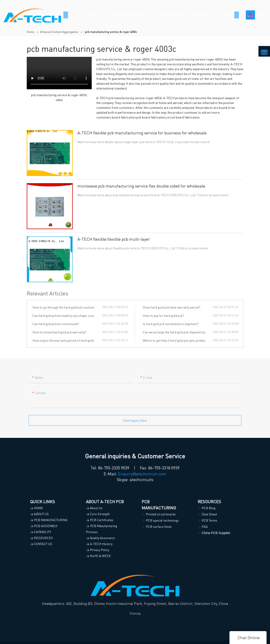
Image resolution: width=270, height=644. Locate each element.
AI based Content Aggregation (59, 32)
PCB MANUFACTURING (130, 15)
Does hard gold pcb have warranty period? (172, 307)
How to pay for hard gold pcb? (163, 315)
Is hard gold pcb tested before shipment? (171, 324)
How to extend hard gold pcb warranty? (59, 332)
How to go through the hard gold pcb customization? (67, 307)
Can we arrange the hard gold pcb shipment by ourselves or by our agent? (178, 332)
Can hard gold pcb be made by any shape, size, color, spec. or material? (67, 315)
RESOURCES (228, 15)
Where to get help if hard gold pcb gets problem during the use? (178, 340)
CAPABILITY (200, 15)
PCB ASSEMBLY (169, 15)
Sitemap (135, 613)
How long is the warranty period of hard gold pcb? (67, 340)
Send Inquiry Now (135, 422)
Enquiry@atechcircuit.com (142, 474)
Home (31, 32)
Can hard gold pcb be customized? (56, 324)
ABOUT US (95, 15)
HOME (76, 15)
